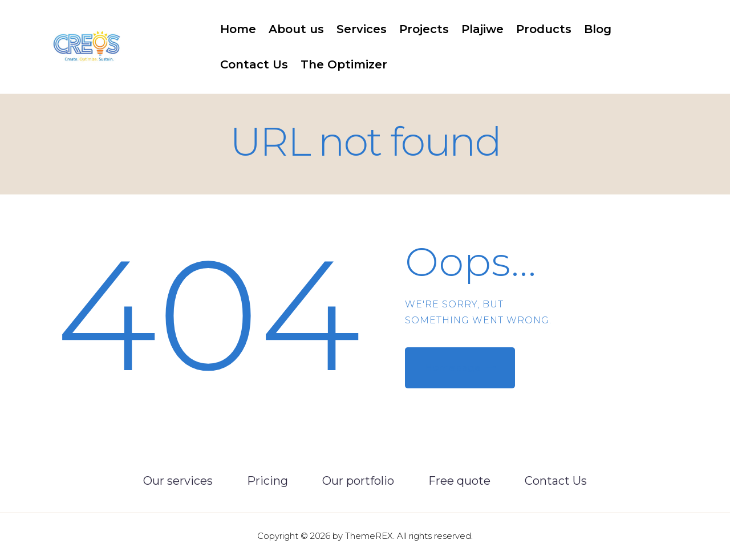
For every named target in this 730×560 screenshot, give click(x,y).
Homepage (453, 367)
